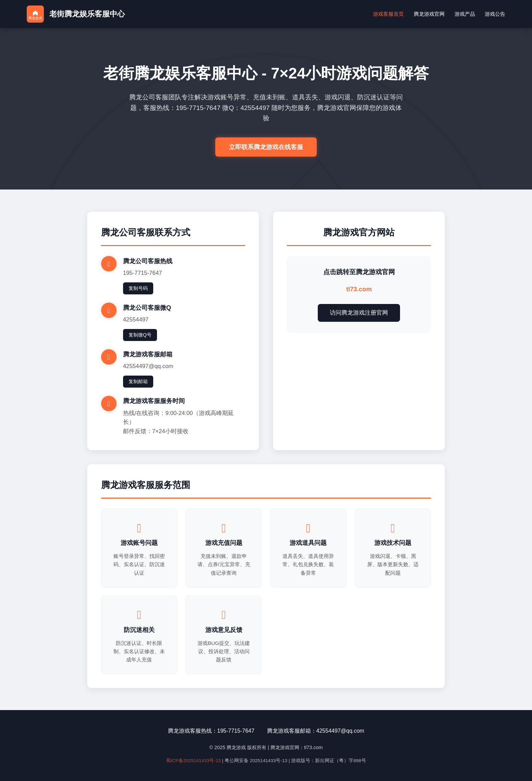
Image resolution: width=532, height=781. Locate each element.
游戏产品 (465, 14)
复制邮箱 (138, 381)
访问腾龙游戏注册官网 (359, 313)
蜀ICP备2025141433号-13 (193, 761)
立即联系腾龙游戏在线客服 (266, 147)
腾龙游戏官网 (429, 14)
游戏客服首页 (388, 14)
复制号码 (138, 288)
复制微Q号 (140, 335)
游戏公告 (495, 14)
